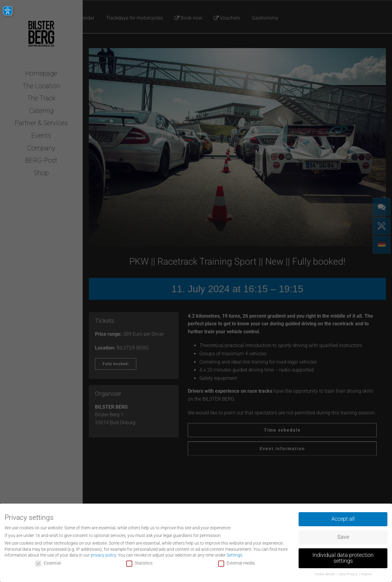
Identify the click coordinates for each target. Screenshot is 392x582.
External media (236, 562)
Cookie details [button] (325, 573)
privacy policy (103, 554)
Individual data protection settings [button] (343, 557)
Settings (234, 554)
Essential (48, 562)
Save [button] (343, 536)
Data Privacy (349, 573)
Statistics (139, 562)
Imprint (366, 573)
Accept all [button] (343, 518)
